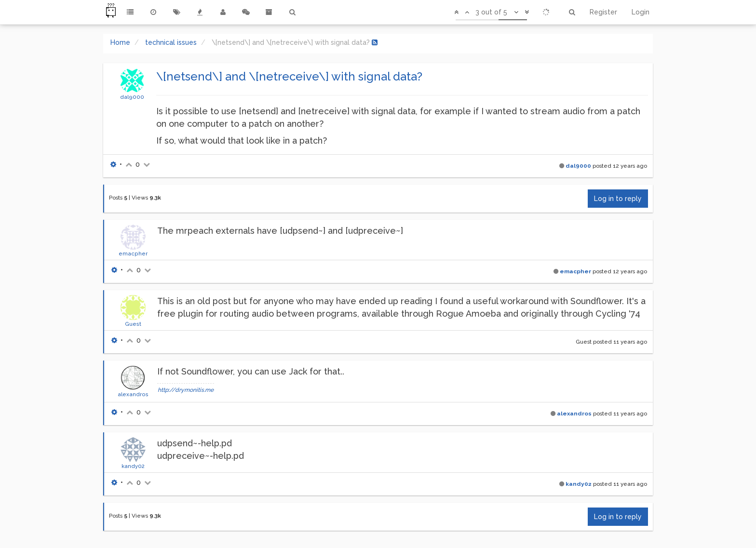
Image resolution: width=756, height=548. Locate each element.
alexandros (133, 394)
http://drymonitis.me (186, 390)
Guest (133, 324)
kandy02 (133, 466)
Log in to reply (618, 199)
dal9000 (132, 97)
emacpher (133, 254)
